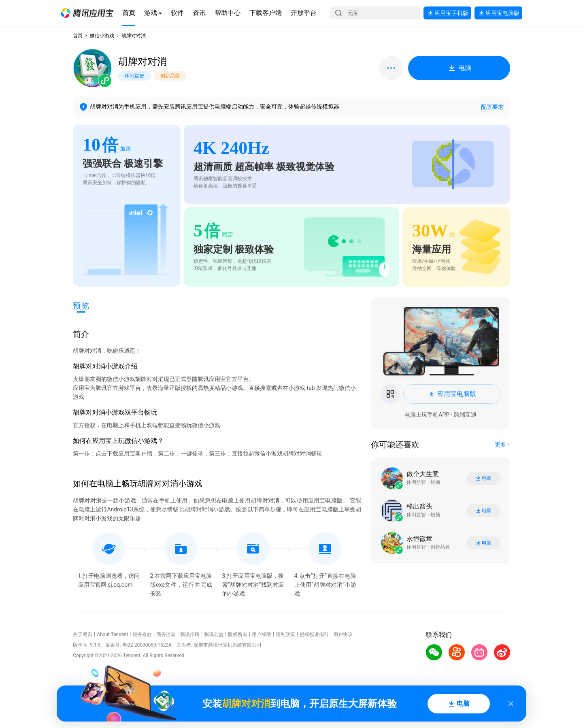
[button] (87, 13)
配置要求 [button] (492, 107)
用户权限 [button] (262, 634)
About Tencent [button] (112, 634)
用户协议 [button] (343, 634)
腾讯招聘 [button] (190, 634)
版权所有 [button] (238, 634)
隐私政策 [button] (285, 634)
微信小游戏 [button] (102, 36)
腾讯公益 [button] (214, 634)
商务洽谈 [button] (166, 634)
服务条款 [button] (142, 634)
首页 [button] (78, 36)
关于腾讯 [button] (83, 634)
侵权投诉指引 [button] (314, 634)
